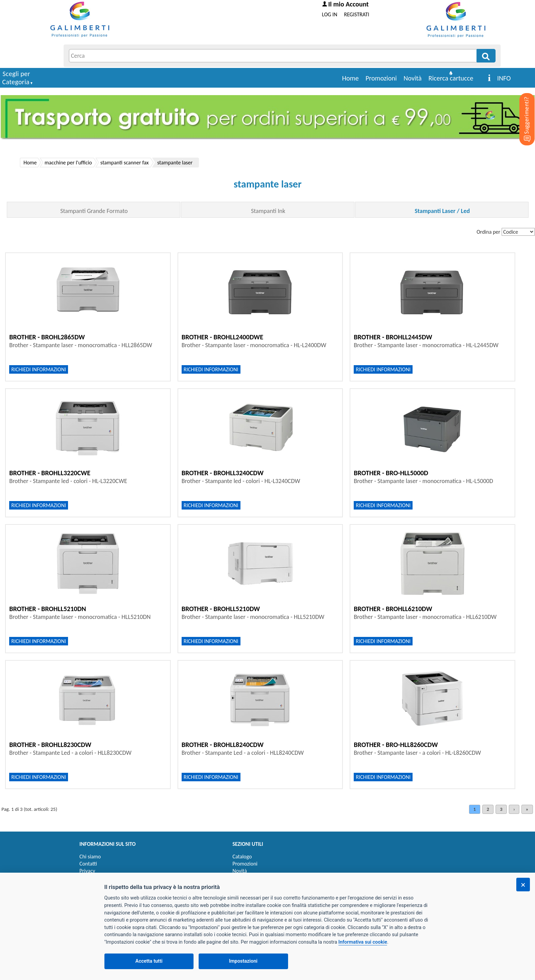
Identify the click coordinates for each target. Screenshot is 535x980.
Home (350, 78)
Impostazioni (243, 961)
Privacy (87, 871)
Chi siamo (90, 857)
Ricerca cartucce (451, 78)
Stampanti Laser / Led (442, 211)
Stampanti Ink (268, 211)
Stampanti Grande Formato (94, 211)
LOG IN (330, 14)
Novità (413, 78)
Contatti (88, 864)
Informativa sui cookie (363, 942)
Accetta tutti (149, 961)
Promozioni (381, 78)
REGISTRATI (357, 14)
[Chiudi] (523, 885)
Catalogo (242, 857)
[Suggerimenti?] (521, 109)
